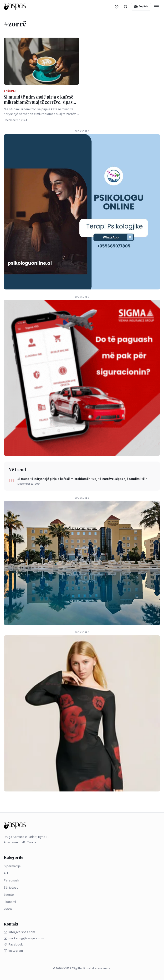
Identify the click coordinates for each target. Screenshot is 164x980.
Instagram (13, 951)
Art (6, 873)
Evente (9, 895)
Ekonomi (10, 902)
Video (8, 909)
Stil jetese (11, 888)
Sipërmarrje (12, 866)
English (141, 7)
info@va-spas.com (19, 932)
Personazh (11, 881)
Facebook (13, 945)
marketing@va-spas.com (24, 938)
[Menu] (156, 7)
